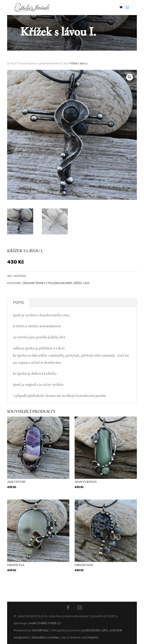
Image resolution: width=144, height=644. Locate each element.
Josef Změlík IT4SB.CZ (44, 623)
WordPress (40, 630)
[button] (130, 77)
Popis (18, 302)
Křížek (78, 283)
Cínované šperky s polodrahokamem (38, 63)
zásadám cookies (45, 638)
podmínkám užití (94, 630)
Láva (65, 63)
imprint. (93, 638)
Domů (11, 63)
